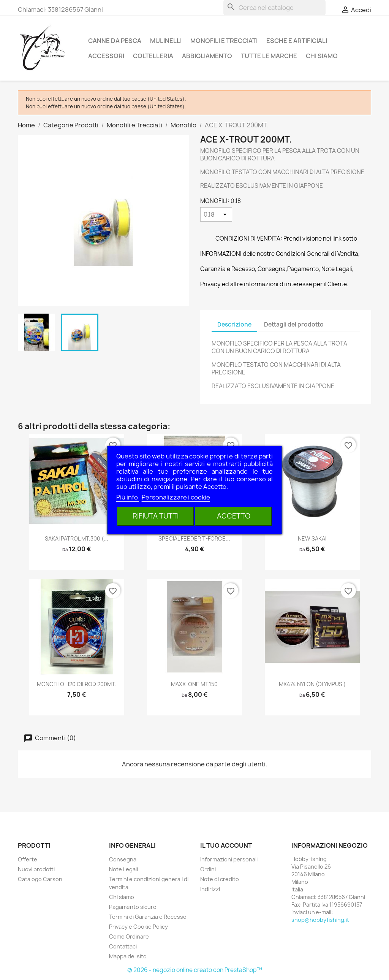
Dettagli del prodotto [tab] (294, 324)
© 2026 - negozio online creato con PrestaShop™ (195, 970)
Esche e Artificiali (297, 41)
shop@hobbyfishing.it (320, 920)
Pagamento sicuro (133, 907)
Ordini (208, 869)
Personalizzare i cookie (176, 497)
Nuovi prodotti (36, 869)
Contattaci (123, 946)
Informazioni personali (229, 859)
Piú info (128, 497)
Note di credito (220, 879)
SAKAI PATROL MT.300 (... (77, 538)
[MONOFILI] (216, 214)
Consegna (123, 859)
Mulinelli (166, 41)
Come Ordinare (129, 936)
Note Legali (123, 869)
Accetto (234, 516)
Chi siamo (322, 56)
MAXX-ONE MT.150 (194, 684)
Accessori (106, 56)
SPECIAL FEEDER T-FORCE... (194, 538)
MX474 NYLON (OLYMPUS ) (312, 684)
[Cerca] (274, 8)
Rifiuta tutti (156, 516)
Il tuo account (226, 845)
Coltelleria (153, 56)
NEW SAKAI (312, 538)
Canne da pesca (115, 41)
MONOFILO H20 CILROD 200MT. (77, 684)
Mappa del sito (128, 956)
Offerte (28, 859)
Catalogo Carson (40, 879)
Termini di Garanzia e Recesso (148, 917)
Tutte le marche (269, 56)
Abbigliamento (207, 56)
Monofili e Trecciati (224, 41)
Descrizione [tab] (234, 324)
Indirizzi (210, 889)
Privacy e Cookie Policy (138, 927)
